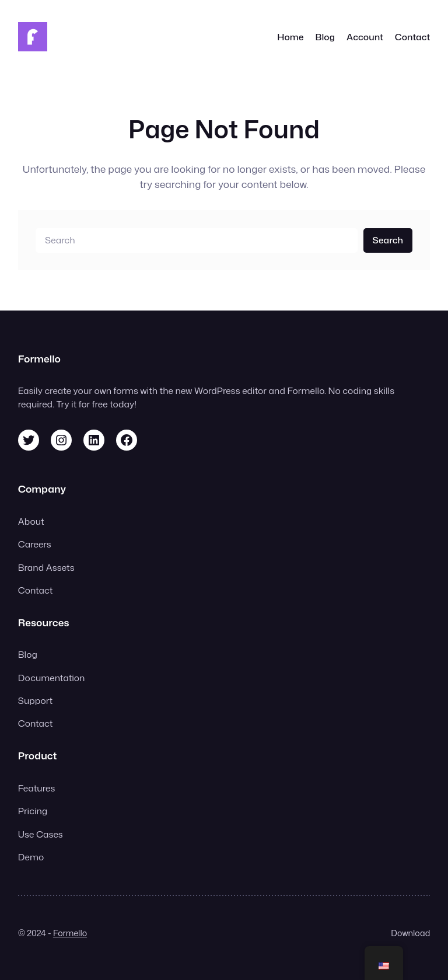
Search (388, 240)
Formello (70, 933)
